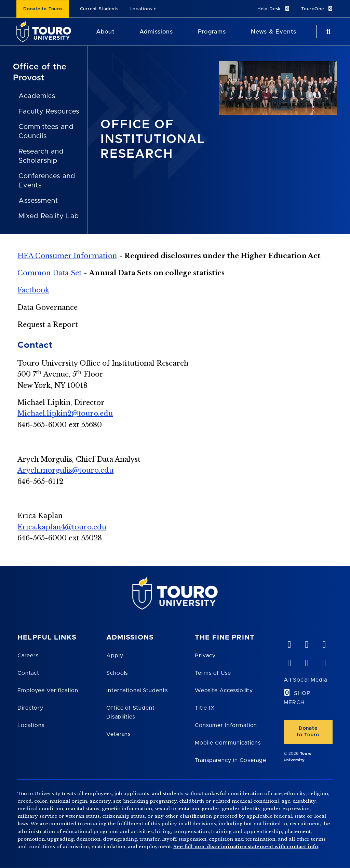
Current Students (99, 9)
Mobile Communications (228, 743)
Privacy (205, 656)
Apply (115, 656)
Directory (30, 708)
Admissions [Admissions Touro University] (156, 32)
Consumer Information (226, 725)
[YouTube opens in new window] (307, 643)
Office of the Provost (40, 73)
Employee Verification (48, 691)
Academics (37, 96)
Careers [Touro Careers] (28, 656)
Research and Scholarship (41, 156)
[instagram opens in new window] (324, 661)
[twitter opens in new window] (307, 661)
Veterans (119, 734)
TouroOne (317, 9)
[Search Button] (327, 32)
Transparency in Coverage (231, 760)
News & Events (274, 32)
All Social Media (305, 680)
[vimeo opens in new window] (289, 643)
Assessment (38, 201)
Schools (117, 673)
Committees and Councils (46, 131)
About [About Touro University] (105, 32)
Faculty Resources (49, 111)
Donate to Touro (43, 9)
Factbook (33, 290)
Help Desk (274, 9)
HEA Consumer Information (67, 256)
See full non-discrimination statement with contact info (246, 847)
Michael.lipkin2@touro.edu (65, 413)
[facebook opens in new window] (289, 661)
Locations (141, 9)
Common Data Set (50, 273)
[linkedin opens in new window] (324, 643)
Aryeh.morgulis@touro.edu (65, 470)
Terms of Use (213, 673)
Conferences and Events (47, 181)
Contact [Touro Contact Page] (28, 673)
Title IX (205, 708)
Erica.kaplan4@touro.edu (62, 527)
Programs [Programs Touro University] (212, 32)
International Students (137, 691)
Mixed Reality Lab (49, 216)
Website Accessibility (224, 691)
